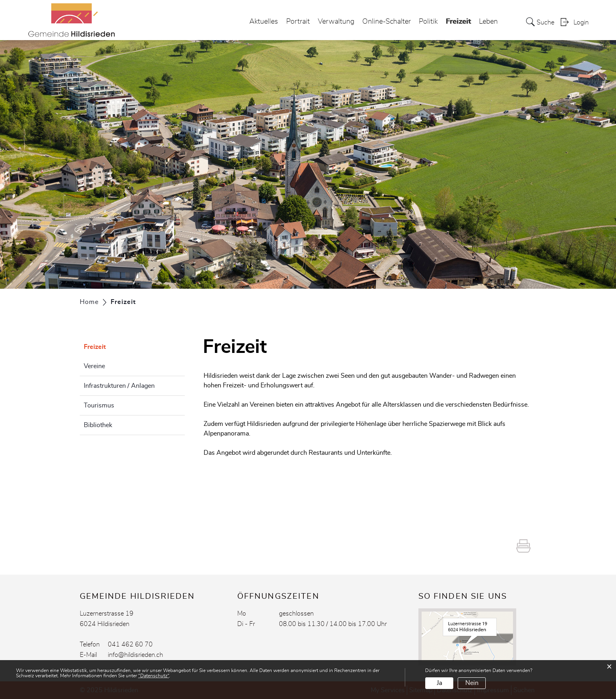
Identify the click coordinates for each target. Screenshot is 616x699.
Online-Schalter (387, 22)
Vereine (94, 366)
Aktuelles (264, 22)
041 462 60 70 (130, 644)
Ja (439, 683)
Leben (488, 22)
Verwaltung (336, 22)
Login (581, 22)
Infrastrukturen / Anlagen (119, 386)
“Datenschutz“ (154, 676)
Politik (428, 22)
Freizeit (458, 19)
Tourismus (99, 405)
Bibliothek (98, 425)
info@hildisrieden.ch (135, 655)
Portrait (298, 22)
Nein (472, 683)
